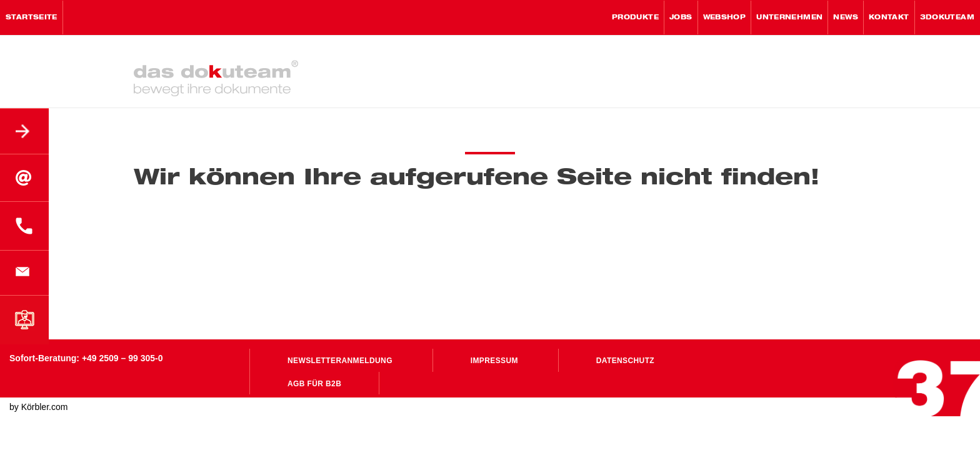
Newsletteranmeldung (340, 361)
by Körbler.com (38, 407)
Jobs (681, 17)
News (846, 17)
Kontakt (889, 17)
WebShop (725, 17)
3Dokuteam (947, 17)
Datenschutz (625, 361)
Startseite (32, 17)
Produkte (635, 17)
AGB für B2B (314, 384)
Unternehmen (789, 17)
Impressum (494, 361)
